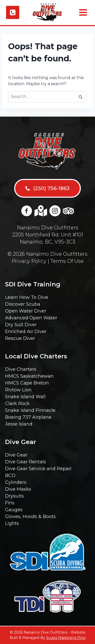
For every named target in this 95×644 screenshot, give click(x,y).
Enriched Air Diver (26, 332)
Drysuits (14, 496)
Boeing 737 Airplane (28, 417)
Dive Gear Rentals (26, 462)
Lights (12, 523)
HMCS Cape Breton (27, 383)
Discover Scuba (23, 304)
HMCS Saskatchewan (29, 376)
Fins (10, 503)
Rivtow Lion (18, 390)
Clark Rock (17, 403)
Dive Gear (16, 455)
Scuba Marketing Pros (66, 638)
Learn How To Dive (27, 297)
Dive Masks (18, 489)
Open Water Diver (26, 311)
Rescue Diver (20, 338)
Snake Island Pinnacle (30, 410)
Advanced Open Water (31, 318)
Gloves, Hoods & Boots (30, 517)
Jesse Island (19, 424)
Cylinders (16, 482)
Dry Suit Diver (21, 325)
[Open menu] (82, 12)
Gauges (14, 510)
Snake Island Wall (25, 397)
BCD (10, 475)
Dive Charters (21, 369)
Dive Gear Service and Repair (38, 469)
